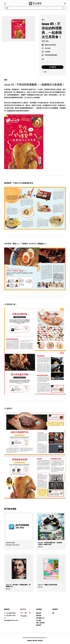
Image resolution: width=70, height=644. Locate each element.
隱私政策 (35, 641)
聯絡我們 (39, 625)
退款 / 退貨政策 (40, 623)
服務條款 (30, 641)
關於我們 (39, 613)
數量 (43, 59)
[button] (5, 4)
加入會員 (39, 620)
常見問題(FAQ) (40, 618)
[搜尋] (63, 8)
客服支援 (39, 616)
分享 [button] (44, 72)
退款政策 (40, 641)
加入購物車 (53, 67)
